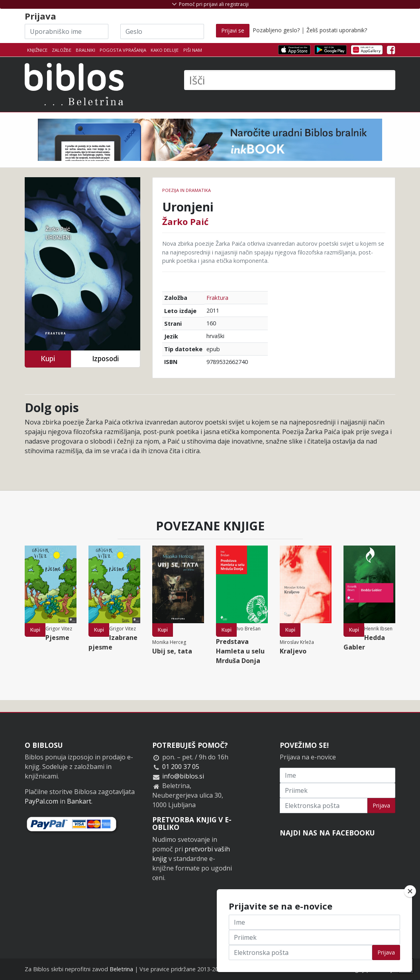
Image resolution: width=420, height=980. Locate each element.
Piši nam (193, 50)
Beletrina (121, 969)
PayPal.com (41, 801)
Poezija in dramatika (186, 190)
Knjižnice (37, 50)
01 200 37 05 (181, 767)
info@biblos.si (183, 776)
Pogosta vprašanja (123, 50)
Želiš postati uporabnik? (337, 30)
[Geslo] (162, 31)
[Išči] (290, 80)
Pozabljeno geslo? (276, 30)
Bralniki (85, 50)
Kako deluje (165, 50)
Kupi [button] (48, 359)
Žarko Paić (185, 221)
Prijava (381, 805)
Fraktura (217, 298)
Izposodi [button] (105, 359)
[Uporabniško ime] (67, 31)
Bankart (79, 801)
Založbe (62, 50)
